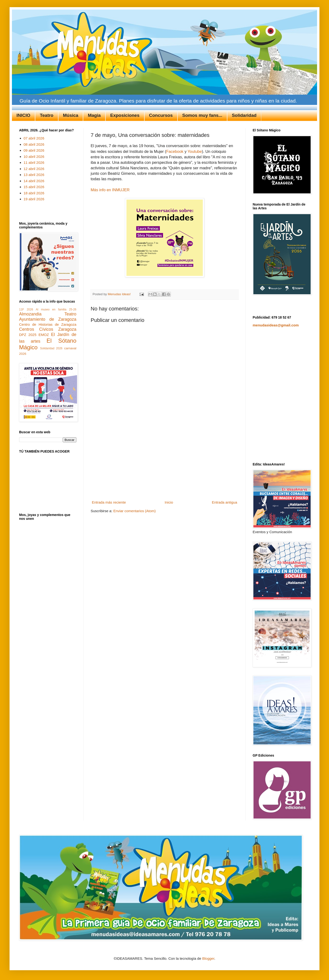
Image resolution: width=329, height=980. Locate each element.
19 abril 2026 (34, 199)
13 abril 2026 (34, 175)
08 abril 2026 (34, 144)
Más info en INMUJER (110, 190)
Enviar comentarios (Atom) (135, 511)
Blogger (208, 958)
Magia (94, 115)
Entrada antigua (225, 502)
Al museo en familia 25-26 (56, 309)
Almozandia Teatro (48, 314)
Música (71, 115)
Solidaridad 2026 (51, 348)
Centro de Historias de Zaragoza (48, 324)
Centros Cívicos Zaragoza (48, 329)
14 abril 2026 (34, 181)
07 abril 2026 (34, 138)
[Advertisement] (165, 463)
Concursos (161, 115)
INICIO (23, 115)
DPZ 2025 (28, 335)
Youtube (195, 151)
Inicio (169, 502)
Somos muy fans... (202, 115)
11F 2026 (26, 309)
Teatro (47, 115)
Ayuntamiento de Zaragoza (48, 319)
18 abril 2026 (34, 193)
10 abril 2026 (34, 157)
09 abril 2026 (34, 150)
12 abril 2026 (34, 169)
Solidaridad (244, 115)
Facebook (175, 151)
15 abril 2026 (34, 187)
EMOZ (44, 335)
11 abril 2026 (34, 162)
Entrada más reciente (109, 502)
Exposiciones (125, 115)
